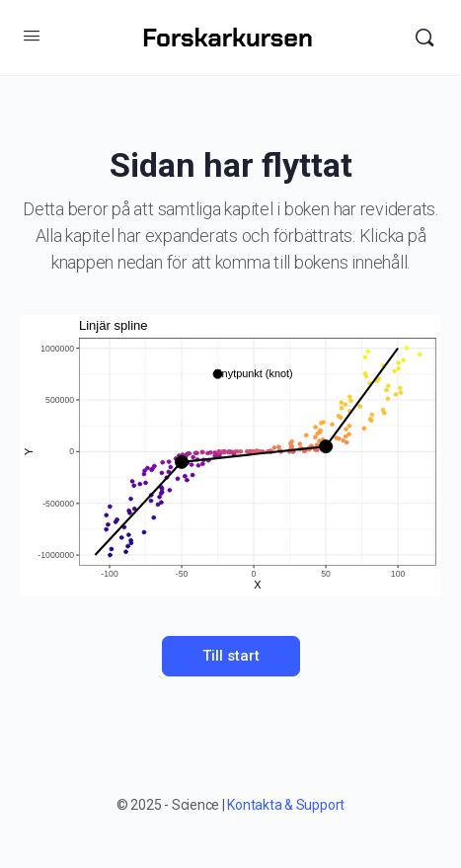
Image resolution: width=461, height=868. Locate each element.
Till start (231, 656)
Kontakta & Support (286, 805)
